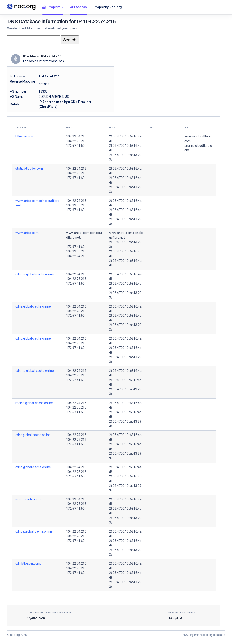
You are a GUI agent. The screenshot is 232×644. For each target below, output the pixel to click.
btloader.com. (25, 136)
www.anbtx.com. (27, 233)
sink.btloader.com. (28, 499)
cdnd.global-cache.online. (33, 467)
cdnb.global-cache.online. (33, 338)
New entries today (182, 613)
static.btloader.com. (29, 169)
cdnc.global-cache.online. (33, 435)
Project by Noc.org (108, 7)
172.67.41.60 (75, 146)
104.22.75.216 (76, 141)
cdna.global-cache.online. (33, 306)
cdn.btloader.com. (28, 563)
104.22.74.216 (76, 136)
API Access (78, 7)
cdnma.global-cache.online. (35, 274)
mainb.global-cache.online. (34, 403)
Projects (51, 7)
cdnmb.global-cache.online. (35, 371)
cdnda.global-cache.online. (34, 531)
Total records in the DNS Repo (49, 613)
